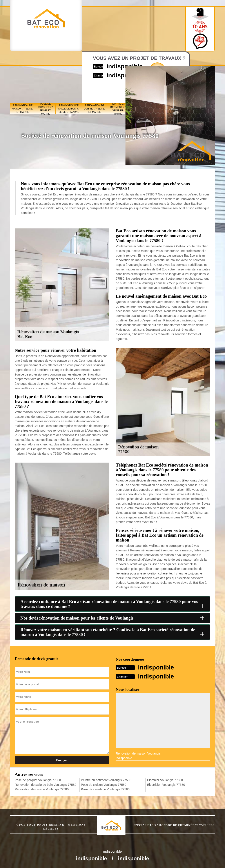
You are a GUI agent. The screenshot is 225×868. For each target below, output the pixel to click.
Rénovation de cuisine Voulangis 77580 (42, 789)
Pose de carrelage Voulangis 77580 (105, 789)
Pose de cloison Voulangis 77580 (103, 784)
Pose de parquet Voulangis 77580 (38, 780)
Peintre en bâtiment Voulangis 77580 (106, 780)
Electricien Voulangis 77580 (166, 784)
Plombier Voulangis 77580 (165, 780)
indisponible (157, 667)
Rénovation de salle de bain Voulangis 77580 (45, 784)
